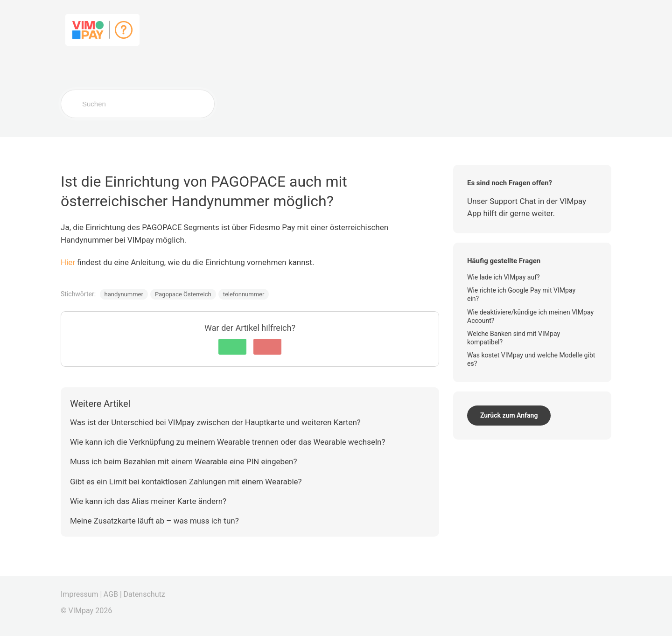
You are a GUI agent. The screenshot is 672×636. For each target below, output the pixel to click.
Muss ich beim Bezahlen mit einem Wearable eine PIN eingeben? (184, 461)
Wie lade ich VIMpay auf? (504, 277)
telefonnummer (244, 294)
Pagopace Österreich (183, 294)
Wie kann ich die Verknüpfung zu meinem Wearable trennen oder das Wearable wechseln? (227, 442)
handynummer (124, 294)
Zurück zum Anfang (509, 415)
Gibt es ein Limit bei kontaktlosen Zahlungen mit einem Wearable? (186, 482)
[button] (232, 347)
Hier (68, 262)
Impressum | (81, 594)
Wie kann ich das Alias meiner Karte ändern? (148, 501)
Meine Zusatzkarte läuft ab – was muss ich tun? (154, 521)
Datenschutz (144, 594)
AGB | (113, 594)
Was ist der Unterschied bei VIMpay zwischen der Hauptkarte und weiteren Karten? (215, 422)
